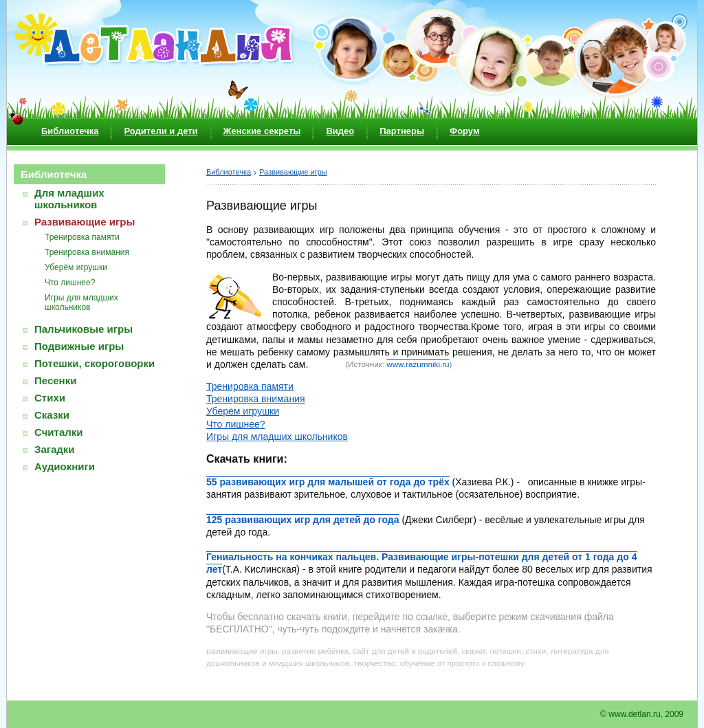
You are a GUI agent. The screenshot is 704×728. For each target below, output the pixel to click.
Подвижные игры (79, 346)
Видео (340, 131)
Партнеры (402, 131)
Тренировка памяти (82, 237)
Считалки (59, 432)
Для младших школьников (69, 199)
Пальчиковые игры (84, 329)
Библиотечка (70, 131)
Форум (464, 131)
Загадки (55, 449)
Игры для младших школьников (81, 302)
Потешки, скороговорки (95, 363)
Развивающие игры (85, 222)
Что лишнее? (70, 283)
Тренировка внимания (87, 252)
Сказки (52, 415)
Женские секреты (262, 131)
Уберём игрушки (76, 267)
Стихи (50, 398)
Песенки (55, 380)
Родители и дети (161, 131)
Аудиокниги (65, 466)
